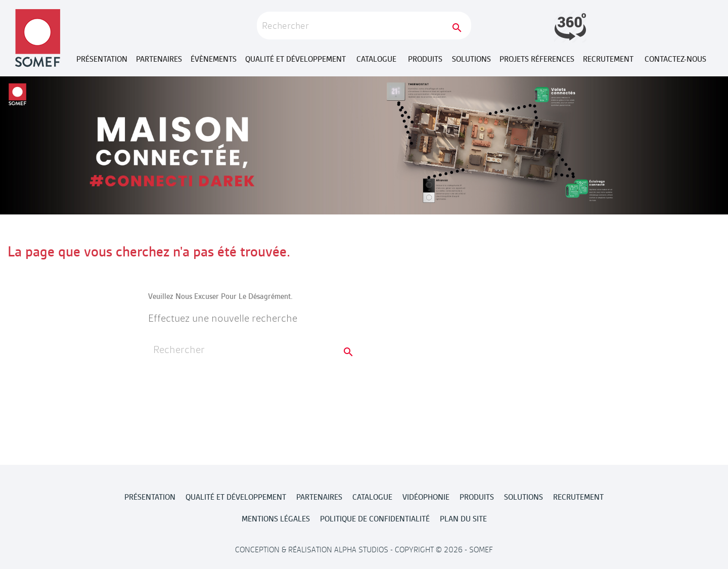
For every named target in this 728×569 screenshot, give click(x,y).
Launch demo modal (570, 26)
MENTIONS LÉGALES (276, 519)
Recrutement (608, 59)
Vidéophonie (426, 497)
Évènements (214, 59)
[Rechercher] (364, 26)
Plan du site (463, 519)
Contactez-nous (675, 59)
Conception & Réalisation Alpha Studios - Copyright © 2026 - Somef (364, 550)
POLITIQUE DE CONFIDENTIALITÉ (375, 519)
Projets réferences (537, 59)
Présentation (102, 59)
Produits (425, 59)
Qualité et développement (295, 59)
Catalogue (376, 59)
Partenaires (159, 59)
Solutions (471, 59)
